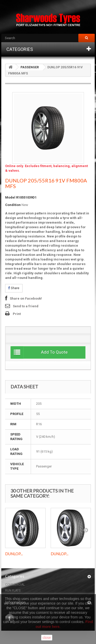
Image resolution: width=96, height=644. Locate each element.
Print (17, 314)
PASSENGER (30, 67)
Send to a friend (26, 306)
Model (10, 197)
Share (14, 288)
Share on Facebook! (26, 298)
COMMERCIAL (15, 585)
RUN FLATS (13, 591)
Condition (13, 205)
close (47, 638)
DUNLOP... (14, 554)
